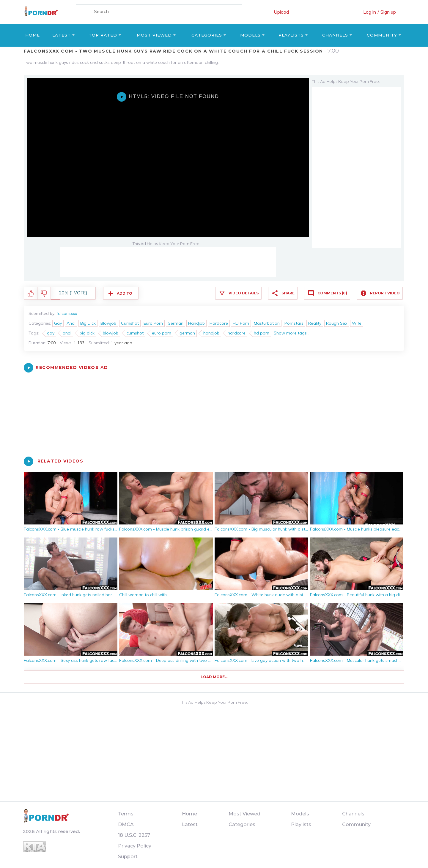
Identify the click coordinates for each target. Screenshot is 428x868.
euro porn (162, 333)
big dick (87, 333)
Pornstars (294, 323)
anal (67, 333)
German (176, 323)
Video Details (244, 293)
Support (128, 857)
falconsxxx (67, 313)
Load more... (214, 677)
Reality (315, 323)
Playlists (291, 35)
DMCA (126, 824)
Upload (281, 12)
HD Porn (241, 323)
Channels (335, 35)
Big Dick (88, 323)
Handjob (196, 323)
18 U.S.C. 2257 (134, 835)
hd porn (262, 333)
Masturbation (267, 323)
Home (33, 35)
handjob (211, 333)
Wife (357, 323)
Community (382, 35)
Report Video (385, 293)
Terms (126, 814)
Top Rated (103, 35)
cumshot (135, 333)
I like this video (31, 293)
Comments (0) (332, 293)
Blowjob (108, 323)
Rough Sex (337, 323)
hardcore (237, 333)
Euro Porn (153, 323)
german (187, 333)
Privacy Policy (135, 846)
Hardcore (219, 323)
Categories (207, 35)
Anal (71, 323)
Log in (370, 12)
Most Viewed (154, 35)
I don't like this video (44, 293)
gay (51, 333)
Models (250, 35)
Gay (58, 323)
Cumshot (130, 323)
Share (288, 293)
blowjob (111, 333)
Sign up (388, 12)
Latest (62, 35)
